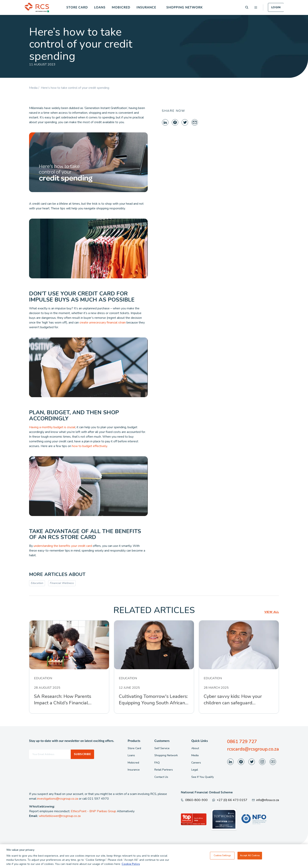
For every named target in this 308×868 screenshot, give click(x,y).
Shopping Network (185, 7)
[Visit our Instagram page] (262, 762)
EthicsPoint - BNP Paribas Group (93, 811)
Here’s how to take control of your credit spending (75, 88)
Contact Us (161, 777)
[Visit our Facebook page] (241, 762)
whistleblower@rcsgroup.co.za (60, 816)
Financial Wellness (62, 583)
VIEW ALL (272, 612)
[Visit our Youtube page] (273, 762)
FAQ (157, 763)
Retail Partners (164, 770)
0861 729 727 (242, 742)
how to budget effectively (89, 446)
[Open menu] (256, 7)
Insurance (146, 7)
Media (195, 755)
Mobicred (121, 7)
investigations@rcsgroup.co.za (58, 799)
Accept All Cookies (250, 855)
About (195, 748)
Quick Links (200, 741)
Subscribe (82, 754)
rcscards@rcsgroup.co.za (253, 749)
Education (37, 583)
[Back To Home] (37, 7)
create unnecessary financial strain (103, 323)
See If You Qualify (203, 777)
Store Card (77, 7)
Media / (35, 88)
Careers (196, 763)
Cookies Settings (222, 855)
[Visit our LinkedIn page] (230, 762)
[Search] (247, 7)
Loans (100, 7)
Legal (195, 770)
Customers (162, 741)
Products (134, 741)
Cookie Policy (131, 864)
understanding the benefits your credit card (63, 546)
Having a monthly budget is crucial (52, 427)
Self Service (162, 748)
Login (276, 7)
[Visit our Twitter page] (252, 762)
